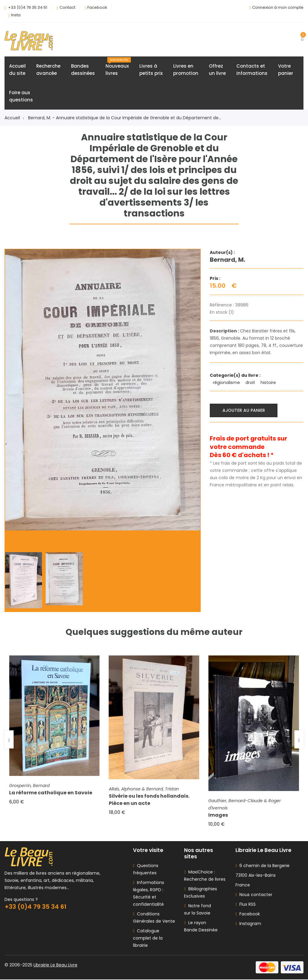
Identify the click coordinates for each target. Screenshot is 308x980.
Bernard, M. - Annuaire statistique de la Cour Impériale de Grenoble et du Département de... (125, 118)
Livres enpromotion (186, 70)
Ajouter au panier (244, 410)
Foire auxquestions (21, 96)
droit (251, 383)
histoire (269, 383)
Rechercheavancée (48, 70)
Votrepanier (286, 70)
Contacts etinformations (252, 70)
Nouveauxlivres (118, 67)
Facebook (97, 7)
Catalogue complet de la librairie (148, 939)
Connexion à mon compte (278, 7)
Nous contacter (254, 895)
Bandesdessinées (83, 70)
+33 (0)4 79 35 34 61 (28, 7)
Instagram (248, 924)
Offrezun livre (217, 70)
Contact (67, 7)
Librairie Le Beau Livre (55, 966)
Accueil (14, 118)
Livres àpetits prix (151, 70)
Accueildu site (17, 70)
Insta (16, 15)
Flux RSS (246, 905)
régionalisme (227, 383)
